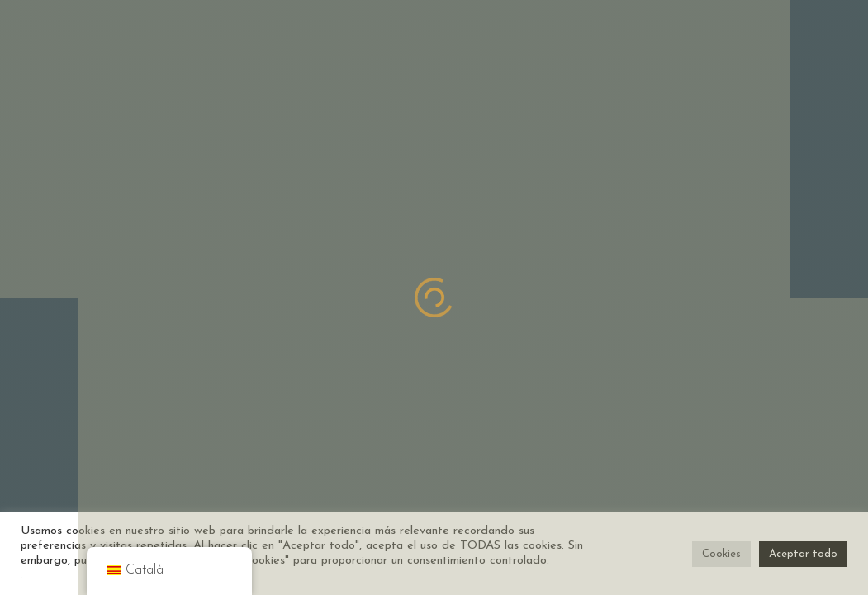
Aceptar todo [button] (803, 554)
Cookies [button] (721, 554)
